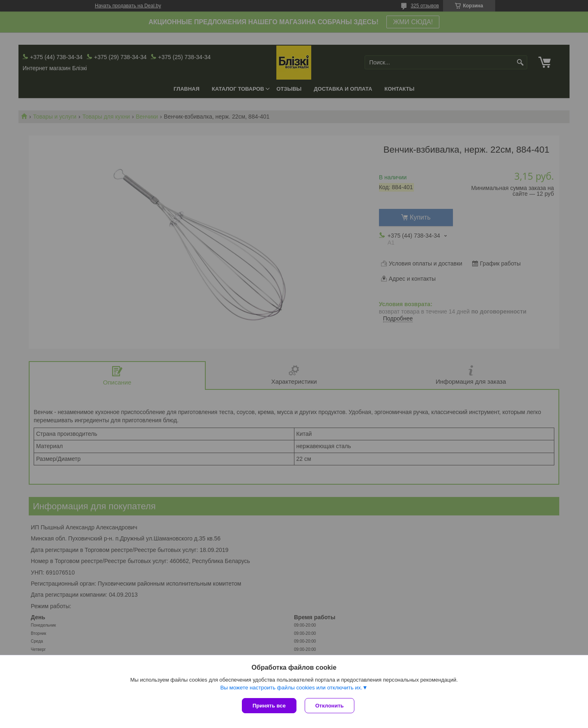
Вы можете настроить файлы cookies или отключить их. (291, 688)
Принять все (269, 706)
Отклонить (330, 706)
